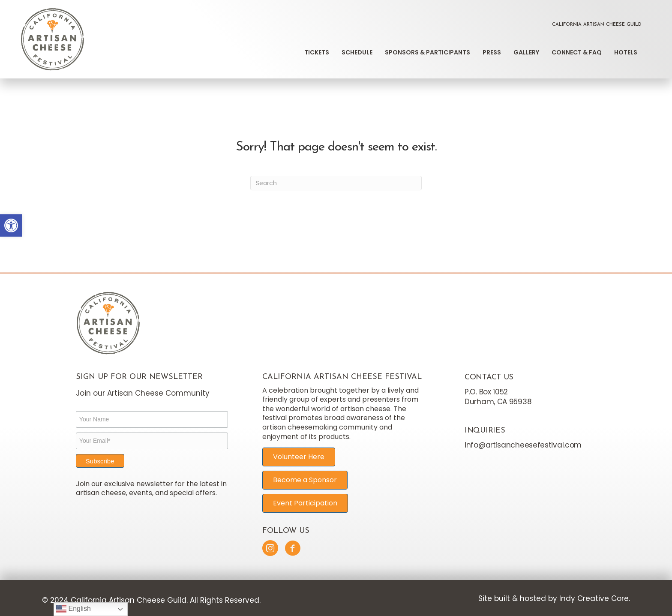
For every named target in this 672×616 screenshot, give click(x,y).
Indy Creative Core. (595, 598)
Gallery (526, 52)
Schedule (357, 52)
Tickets (317, 52)
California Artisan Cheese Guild (597, 25)
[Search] (336, 183)
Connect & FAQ (577, 52)
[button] (11, 225)
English (73, 609)
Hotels (626, 52)
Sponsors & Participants (427, 52)
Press (492, 52)
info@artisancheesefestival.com (523, 445)
